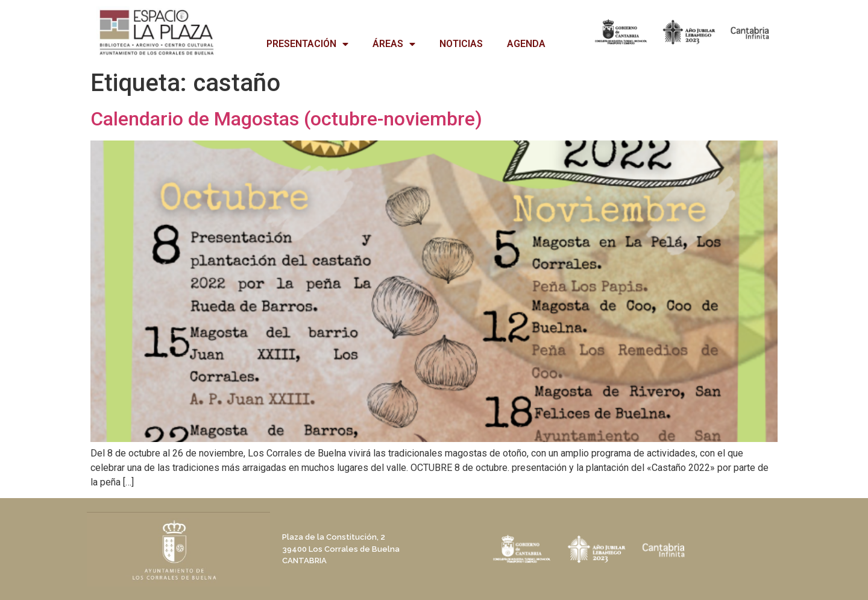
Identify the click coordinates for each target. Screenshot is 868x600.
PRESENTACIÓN (307, 44)
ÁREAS (394, 44)
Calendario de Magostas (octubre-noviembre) (286, 119)
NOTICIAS (461, 44)
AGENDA (526, 44)
